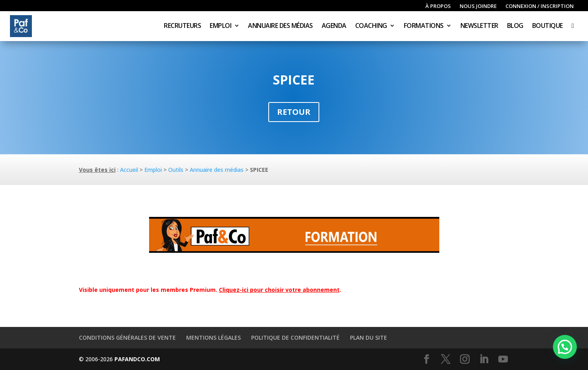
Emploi (220, 26)
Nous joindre (478, 6)
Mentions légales (213, 338)
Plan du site (369, 338)
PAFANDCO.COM (137, 359)
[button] (565, 347)
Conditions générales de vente (127, 338)
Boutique (548, 26)
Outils (176, 170)
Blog (515, 26)
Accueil (129, 170)
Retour (294, 112)
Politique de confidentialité (295, 338)
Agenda (334, 26)
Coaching (371, 26)
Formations (424, 26)
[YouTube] (503, 359)
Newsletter (479, 26)
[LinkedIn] (484, 359)
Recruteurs (182, 26)
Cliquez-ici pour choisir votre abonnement (279, 290)
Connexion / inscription (540, 6)
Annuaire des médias (280, 26)
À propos (438, 6)
